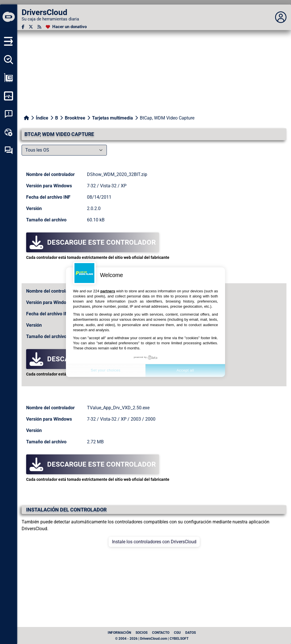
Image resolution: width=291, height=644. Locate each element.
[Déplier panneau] (281, 17)
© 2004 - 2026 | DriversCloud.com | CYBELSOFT (152, 639)
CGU (177, 633)
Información (119, 633)
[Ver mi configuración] (9, 78)
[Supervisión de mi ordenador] (9, 96)
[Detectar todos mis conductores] (9, 60)
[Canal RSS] (39, 27)
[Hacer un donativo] (66, 27)
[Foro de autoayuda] (9, 150)
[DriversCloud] (9, 17)
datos (191, 633)
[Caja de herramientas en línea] (9, 132)
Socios (142, 633)
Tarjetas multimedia (113, 118)
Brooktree (75, 118)
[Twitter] (31, 27)
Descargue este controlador (93, 242)
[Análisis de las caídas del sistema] (9, 114)
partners (108, 291)
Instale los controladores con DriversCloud (154, 542)
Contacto (161, 633)
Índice (42, 118)
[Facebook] (23, 27)
